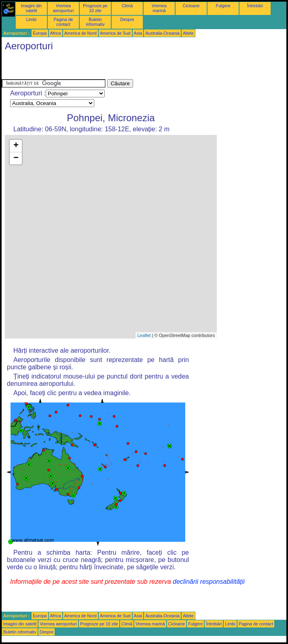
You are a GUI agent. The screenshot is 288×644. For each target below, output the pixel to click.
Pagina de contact (64, 22)
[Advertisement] (96, 67)
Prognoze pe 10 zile (95, 8)
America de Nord (80, 33)
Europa (40, 33)
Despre (127, 19)
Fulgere (223, 6)
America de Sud (115, 33)
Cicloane (191, 6)
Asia (138, 33)
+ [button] (16, 146)
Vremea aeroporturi (64, 8)
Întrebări (255, 6)
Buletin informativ (95, 22)
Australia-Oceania (162, 33)
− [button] (16, 158)
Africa (56, 33)
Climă (127, 6)
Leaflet (144, 335)
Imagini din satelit (32, 8)
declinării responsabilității (209, 582)
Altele (188, 33)
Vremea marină (159, 8)
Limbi (31, 19)
